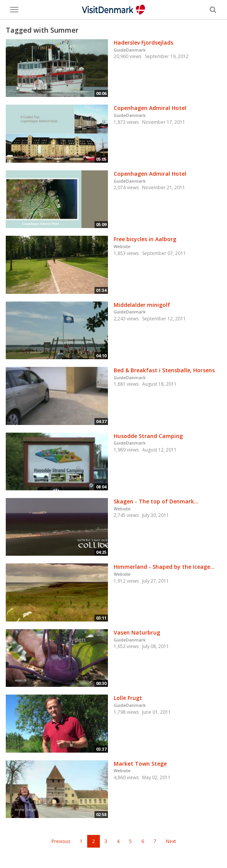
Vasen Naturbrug (137, 632)
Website (122, 246)
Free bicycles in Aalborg (145, 239)
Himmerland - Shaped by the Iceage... (164, 567)
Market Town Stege (140, 764)
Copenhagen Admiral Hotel (150, 108)
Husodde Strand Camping (148, 436)
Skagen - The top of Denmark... (156, 501)
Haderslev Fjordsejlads (143, 42)
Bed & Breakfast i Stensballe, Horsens (164, 370)
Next (171, 841)
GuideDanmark (130, 50)
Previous (61, 841)
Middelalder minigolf (142, 305)
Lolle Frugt (128, 698)
